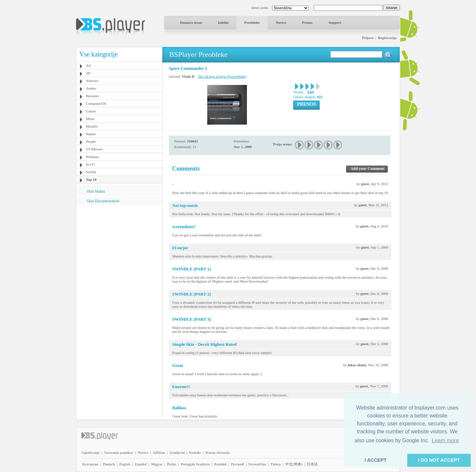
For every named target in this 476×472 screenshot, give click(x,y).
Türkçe (276, 464)
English (125, 464)
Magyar (157, 464)
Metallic (92, 126)
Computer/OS (96, 103)
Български (90, 464)
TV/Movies (94, 149)
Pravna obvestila (217, 452)
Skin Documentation (103, 201)
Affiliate (159, 452)
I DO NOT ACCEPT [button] (439, 460)
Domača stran (191, 22)
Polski (172, 464)
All (88, 65)
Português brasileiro (195, 464)
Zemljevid (177, 452)
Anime (91, 88)
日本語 (312, 464)
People (91, 141)
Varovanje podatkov (119, 452)
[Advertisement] (119, 247)
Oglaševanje (91, 452)
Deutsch (109, 464)
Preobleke (252, 22)
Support (335, 22)
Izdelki (223, 22)
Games (91, 111)
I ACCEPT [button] (376, 460)
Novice (281, 22)
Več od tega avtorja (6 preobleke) (222, 76)
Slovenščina (257, 464)
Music (91, 119)
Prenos (307, 22)
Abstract (92, 81)
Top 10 (91, 179)
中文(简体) (294, 464)
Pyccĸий (238, 464)
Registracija (387, 38)
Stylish (91, 172)
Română (221, 464)
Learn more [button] (445, 440)
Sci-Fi (90, 164)
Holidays (93, 157)
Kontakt (195, 452)
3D (88, 73)
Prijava (368, 38)
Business (92, 96)
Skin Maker (96, 191)
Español (141, 464)
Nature (91, 134)
